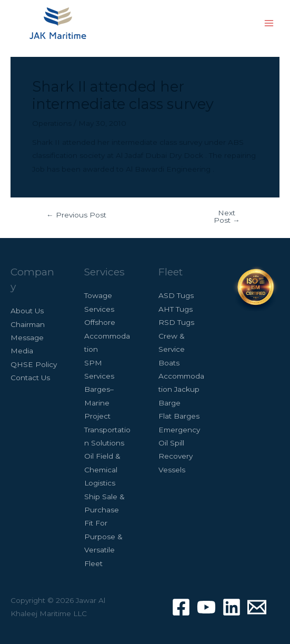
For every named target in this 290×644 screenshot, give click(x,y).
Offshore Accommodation (107, 336)
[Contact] (257, 607)
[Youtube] (206, 607)
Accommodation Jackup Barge (181, 389)
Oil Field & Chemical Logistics (102, 469)
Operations (52, 123)
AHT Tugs (176, 309)
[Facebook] (181, 607)
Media (22, 351)
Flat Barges (179, 416)
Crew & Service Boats (172, 349)
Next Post (227, 217)
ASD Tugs (176, 295)
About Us (27, 311)
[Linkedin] (232, 607)
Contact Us (30, 378)
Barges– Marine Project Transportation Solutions (107, 416)
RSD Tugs (176, 322)
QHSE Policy (34, 364)
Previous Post (76, 215)
